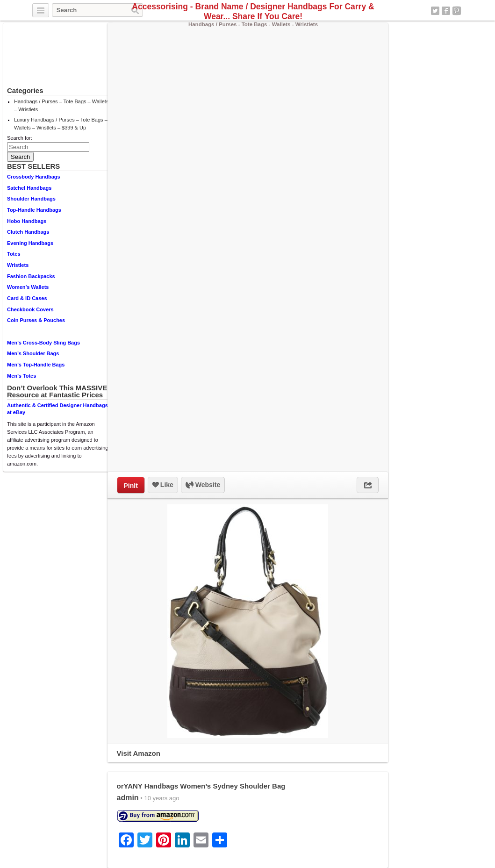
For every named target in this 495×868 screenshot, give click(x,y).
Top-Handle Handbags (34, 210)
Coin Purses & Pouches (36, 320)
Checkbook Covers (30, 309)
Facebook (446, 11)
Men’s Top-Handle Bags (36, 365)
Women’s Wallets (28, 287)
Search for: (20, 138)
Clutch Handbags (28, 232)
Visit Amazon (139, 753)
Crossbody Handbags (34, 177)
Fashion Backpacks (31, 276)
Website (203, 485)
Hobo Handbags (27, 221)
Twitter (435, 11)
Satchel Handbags (29, 188)
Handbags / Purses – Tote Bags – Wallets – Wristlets (61, 105)
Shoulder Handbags (31, 199)
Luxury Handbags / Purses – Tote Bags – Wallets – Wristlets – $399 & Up (61, 124)
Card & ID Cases (27, 298)
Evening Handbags (30, 243)
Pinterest (457, 11)
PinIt (131, 486)
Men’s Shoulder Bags (33, 353)
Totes (14, 254)
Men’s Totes (22, 376)
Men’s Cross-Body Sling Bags (43, 343)
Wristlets (18, 265)
